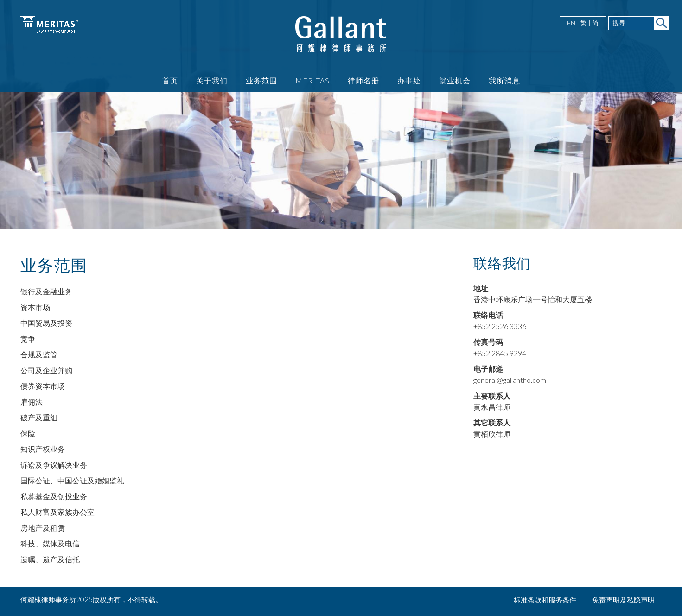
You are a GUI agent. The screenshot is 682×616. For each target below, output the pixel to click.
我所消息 (504, 80)
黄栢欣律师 (492, 434)
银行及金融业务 (46, 291)
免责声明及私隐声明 (623, 600)
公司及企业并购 (46, 370)
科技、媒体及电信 (50, 543)
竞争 (28, 339)
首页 (170, 80)
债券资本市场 (43, 386)
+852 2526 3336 (500, 326)
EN (571, 23)
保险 (28, 433)
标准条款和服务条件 (545, 600)
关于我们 (212, 80)
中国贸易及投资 (46, 323)
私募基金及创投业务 (54, 496)
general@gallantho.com (510, 380)
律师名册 (363, 80)
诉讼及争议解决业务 (54, 465)
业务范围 (261, 80)
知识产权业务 (43, 449)
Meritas (312, 80)
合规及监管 (39, 354)
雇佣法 (32, 402)
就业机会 (455, 80)
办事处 (409, 80)
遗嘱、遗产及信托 (50, 559)
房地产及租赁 (43, 528)
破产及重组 (39, 417)
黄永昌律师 (492, 407)
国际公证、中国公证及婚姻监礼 (72, 480)
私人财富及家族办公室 (57, 512)
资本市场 (35, 307)
